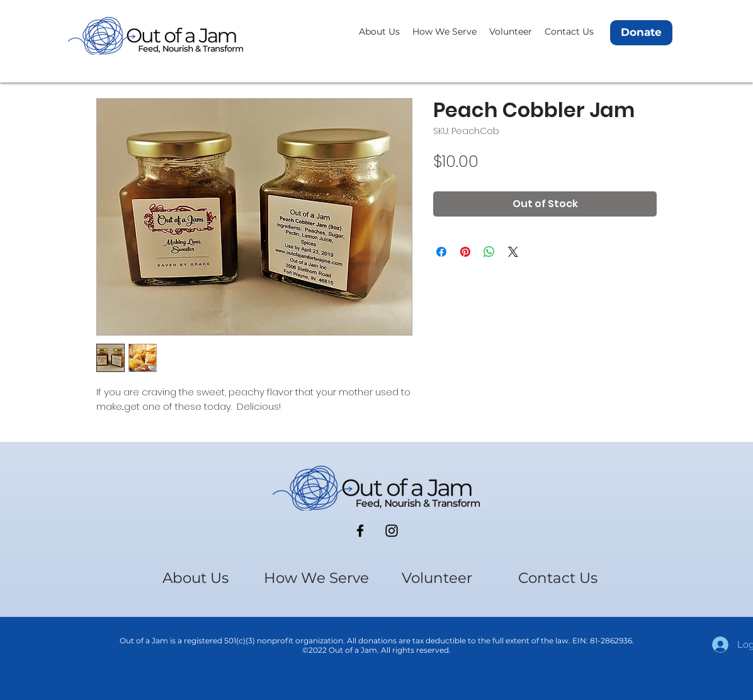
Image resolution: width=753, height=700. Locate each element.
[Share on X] (513, 252)
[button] (379, 31)
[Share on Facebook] (441, 252)
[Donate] (641, 33)
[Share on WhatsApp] (489, 252)
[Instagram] (392, 531)
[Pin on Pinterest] (465, 252)
